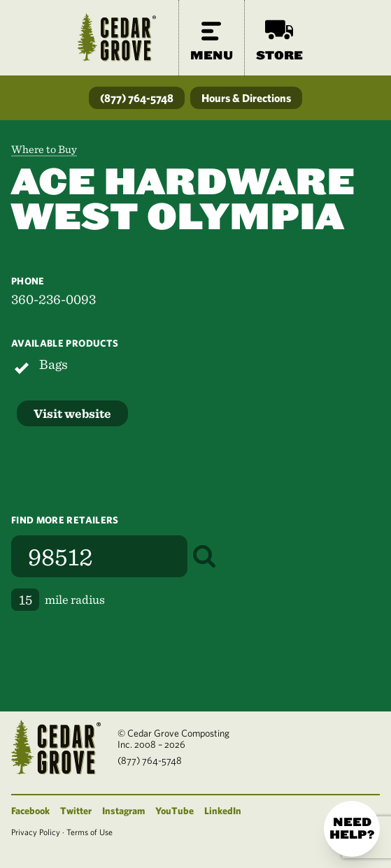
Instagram (123, 811)
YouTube (175, 811)
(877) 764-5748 (137, 98)
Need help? (352, 829)
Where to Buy (44, 149)
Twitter (76, 811)
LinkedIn (223, 811)
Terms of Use (90, 832)
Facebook (30, 811)
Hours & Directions (246, 98)
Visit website (72, 413)
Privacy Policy (36, 832)
